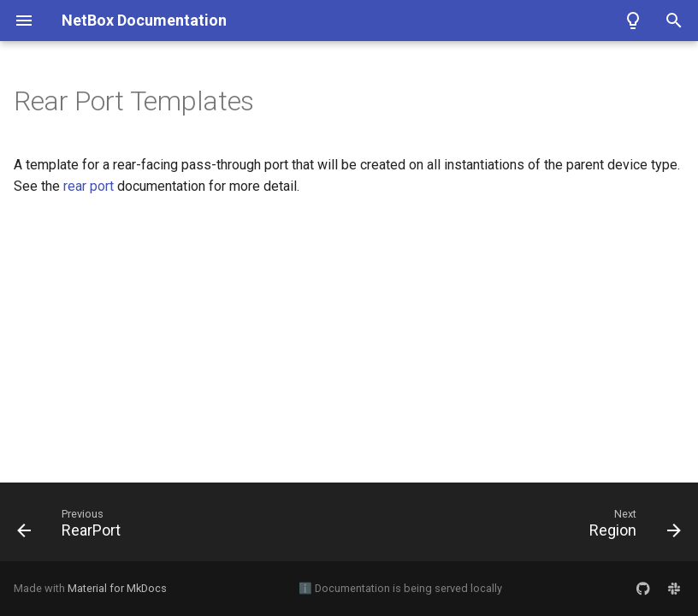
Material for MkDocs (117, 588)
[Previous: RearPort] (73, 527)
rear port (89, 186)
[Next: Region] (631, 527)
